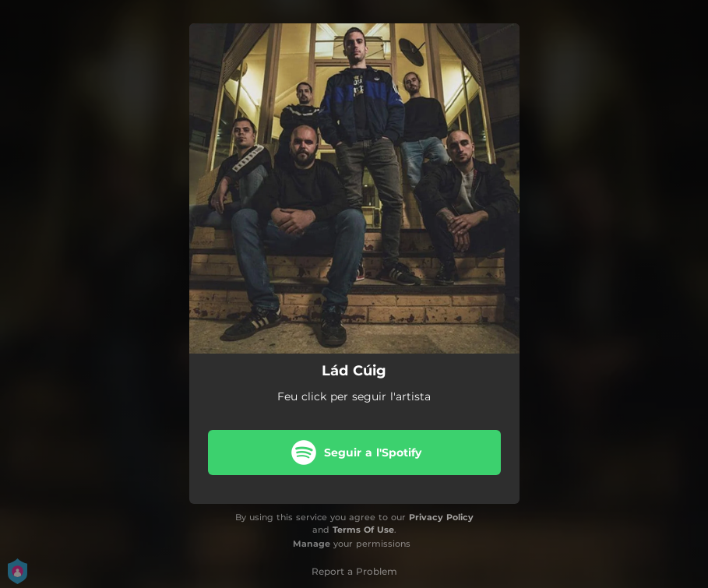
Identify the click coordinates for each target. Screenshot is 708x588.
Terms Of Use (363, 530)
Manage (312, 544)
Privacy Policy (441, 517)
